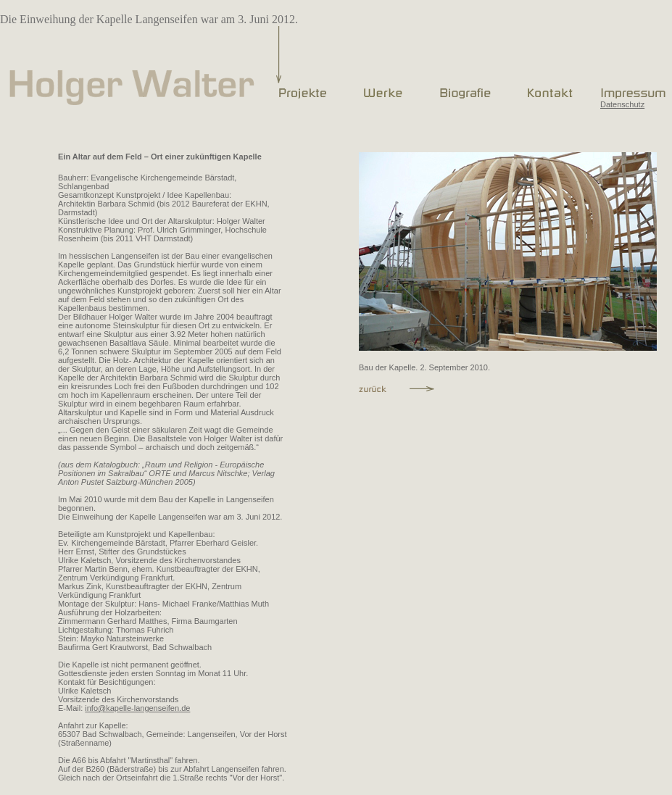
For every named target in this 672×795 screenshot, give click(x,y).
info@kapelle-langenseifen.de (137, 708)
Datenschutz (622, 104)
